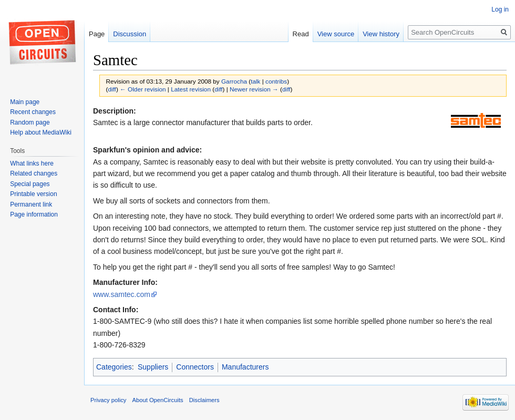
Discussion (130, 34)
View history (381, 34)
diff (112, 89)
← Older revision (143, 89)
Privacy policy (108, 400)
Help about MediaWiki (41, 132)
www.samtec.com (122, 294)
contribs (276, 81)
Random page (30, 122)
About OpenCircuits (158, 400)
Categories (114, 367)
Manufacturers (245, 367)
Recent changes (33, 112)
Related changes (34, 173)
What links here (32, 163)
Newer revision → (254, 89)
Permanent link (31, 204)
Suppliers (153, 367)
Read (301, 34)
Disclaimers (204, 400)
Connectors (195, 367)
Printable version (33, 194)
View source (336, 34)
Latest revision (191, 89)
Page (97, 34)
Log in (500, 9)
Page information (34, 214)
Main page (25, 102)
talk (255, 81)
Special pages (30, 184)
